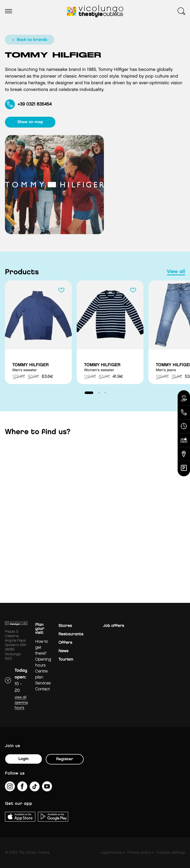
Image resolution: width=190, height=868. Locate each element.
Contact (42, 689)
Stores (65, 626)
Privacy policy (139, 853)
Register (65, 759)
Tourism (66, 659)
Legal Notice (111, 853)
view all (176, 272)
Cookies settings (171, 853)
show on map (30, 122)
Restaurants (71, 634)
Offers (65, 643)
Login (23, 759)
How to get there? (42, 648)
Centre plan (41, 674)
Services (43, 683)
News (63, 651)
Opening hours (43, 662)
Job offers (113, 626)
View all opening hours (21, 703)
